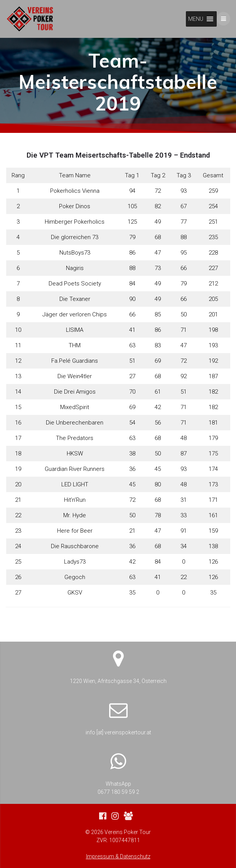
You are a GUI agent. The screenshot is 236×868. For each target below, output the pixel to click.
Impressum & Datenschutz (118, 856)
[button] (196, 19)
